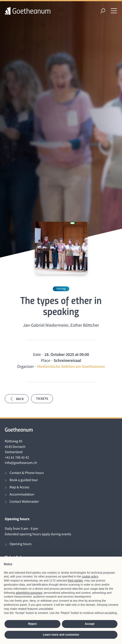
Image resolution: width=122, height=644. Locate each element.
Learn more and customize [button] (61, 635)
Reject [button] (32, 624)
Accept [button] (90, 624)
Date (37, 354)
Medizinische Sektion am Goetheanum (71, 366)
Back (17, 399)
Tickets (42, 399)
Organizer (26, 366)
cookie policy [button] (90, 576)
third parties (75, 581)
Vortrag (61, 289)
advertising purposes (29, 593)
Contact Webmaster (24, 502)
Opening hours (21, 544)
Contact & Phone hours (27, 473)
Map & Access (19, 487)
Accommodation (22, 494)
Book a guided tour (24, 480)
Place (45, 360)
